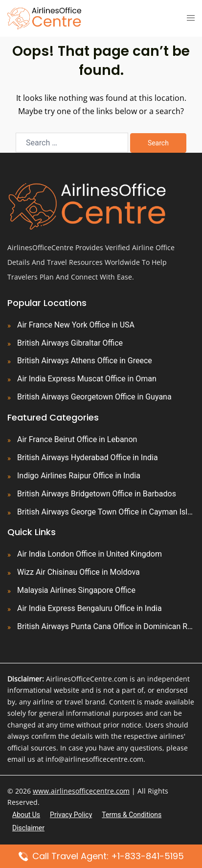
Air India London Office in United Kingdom (90, 554)
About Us (26, 815)
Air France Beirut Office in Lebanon (77, 439)
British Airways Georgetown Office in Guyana (94, 397)
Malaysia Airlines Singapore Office (76, 590)
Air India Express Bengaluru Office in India (90, 608)
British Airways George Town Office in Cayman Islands (106, 512)
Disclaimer (28, 828)
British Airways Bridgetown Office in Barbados (97, 494)
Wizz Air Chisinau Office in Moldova (79, 572)
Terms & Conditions (132, 815)
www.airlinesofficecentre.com (81, 791)
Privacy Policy (71, 815)
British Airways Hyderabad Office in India (88, 457)
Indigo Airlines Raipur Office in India (79, 476)
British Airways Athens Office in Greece (85, 361)
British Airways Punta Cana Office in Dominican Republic (106, 626)
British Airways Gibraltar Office (70, 343)
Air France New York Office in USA (76, 325)
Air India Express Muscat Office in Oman (87, 379)
